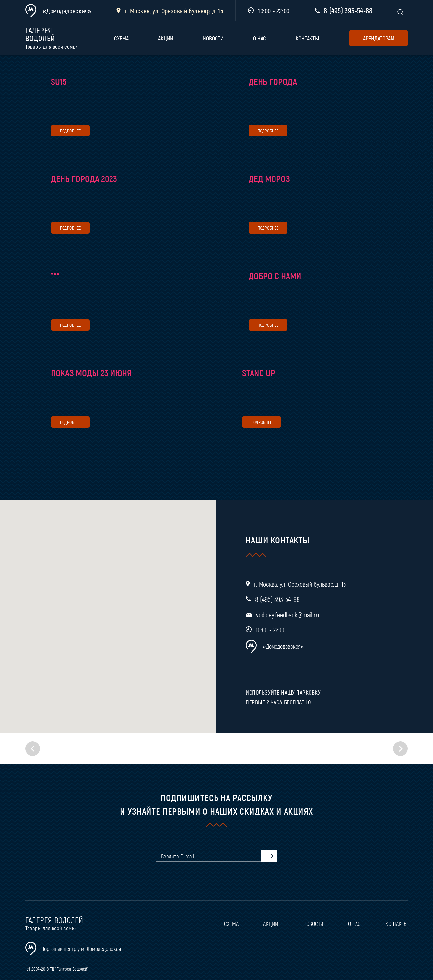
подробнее (70, 131)
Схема (121, 38)
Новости (213, 38)
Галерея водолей (54, 38)
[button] (400, 749)
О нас (260, 38)
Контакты (307, 38)
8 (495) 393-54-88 (348, 10)
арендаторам (379, 38)
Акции (166, 38)
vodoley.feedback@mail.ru (287, 615)
